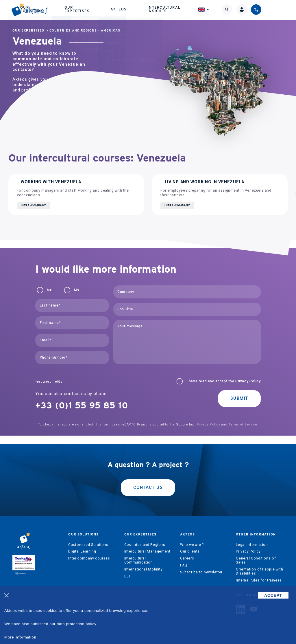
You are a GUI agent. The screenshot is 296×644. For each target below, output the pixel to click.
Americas (110, 31)
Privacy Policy (208, 424)
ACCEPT (273, 595)
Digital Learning (82, 551)
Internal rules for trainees (259, 580)
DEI (127, 576)
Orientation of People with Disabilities (259, 571)
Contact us (148, 488)
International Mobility (143, 569)
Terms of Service (243, 424)
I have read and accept (224, 381)
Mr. (49, 290)
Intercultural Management (147, 551)
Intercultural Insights (186, 10)
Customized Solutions (88, 545)
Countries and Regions (73, 31)
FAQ (184, 565)
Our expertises (107, 10)
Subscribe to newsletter (201, 572)
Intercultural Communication (139, 560)
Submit (239, 398)
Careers (187, 558)
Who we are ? (192, 545)
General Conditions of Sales (256, 560)
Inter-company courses (89, 558)
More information (20, 637)
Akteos (145, 11)
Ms (76, 290)
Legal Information (252, 545)
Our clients (190, 551)
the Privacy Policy (245, 381)
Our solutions (65, 10)
